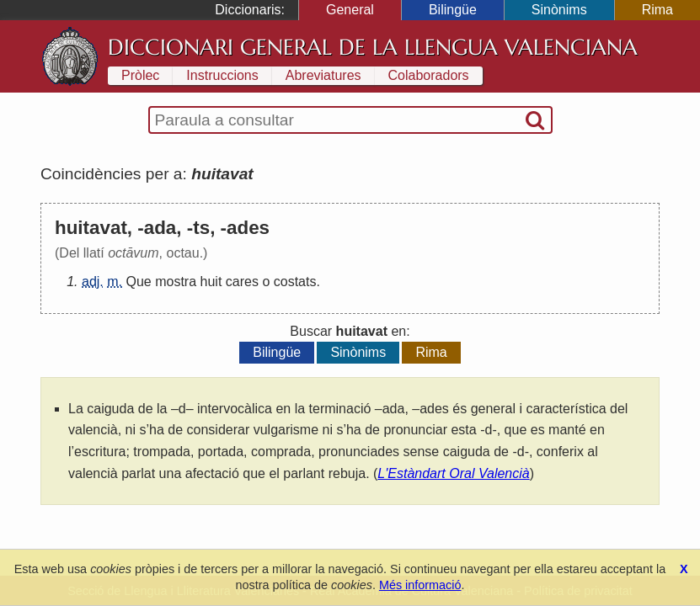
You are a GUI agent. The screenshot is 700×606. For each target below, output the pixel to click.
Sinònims (559, 10)
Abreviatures (323, 75)
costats (295, 282)
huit (211, 282)
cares (242, 282)
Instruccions (222, 75)
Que (138, 282)
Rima (657, 10)
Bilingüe (453, 10)
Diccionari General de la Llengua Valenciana (373, 47)
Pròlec (140, 75)
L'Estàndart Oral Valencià (453, 473)
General (350, 10)
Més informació (420, 585)
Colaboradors (429, 75)
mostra (176, 282)
